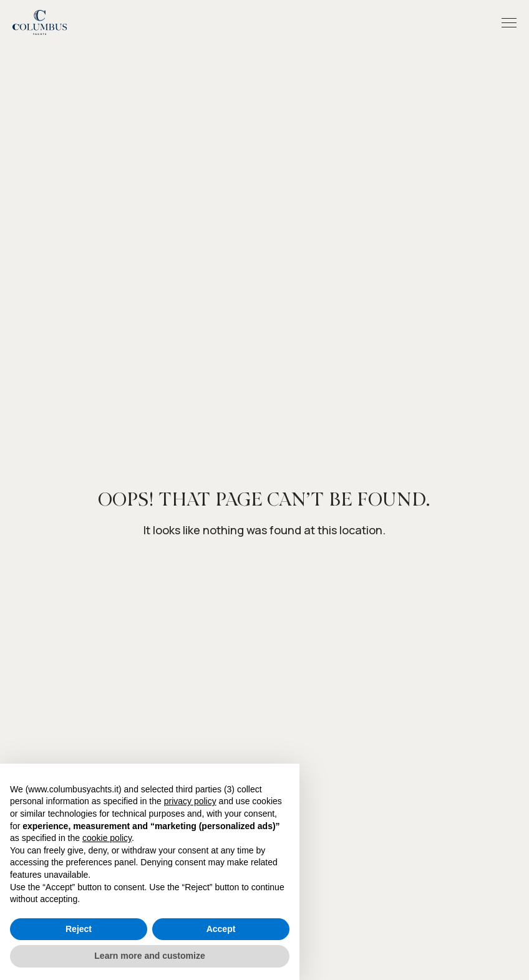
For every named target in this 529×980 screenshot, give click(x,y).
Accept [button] (221, 929)
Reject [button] (79, 929)
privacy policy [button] (190, 801)
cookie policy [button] (107, 838)
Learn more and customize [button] (149, 956)
